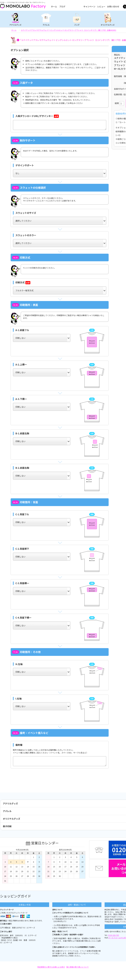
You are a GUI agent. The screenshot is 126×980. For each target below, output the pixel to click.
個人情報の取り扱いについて (78, 967)
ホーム (54, 6)
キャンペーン (89, 6)
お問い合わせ (113, 6)
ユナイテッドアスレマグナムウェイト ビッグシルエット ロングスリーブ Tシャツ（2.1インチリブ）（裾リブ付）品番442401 (68, 30)
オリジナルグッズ (108, 25)
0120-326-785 (114, 935)
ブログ (62, 6)
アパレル (46, 25)
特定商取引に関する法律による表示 (51, 967)
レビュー (101, 6)
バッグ (77, 25)
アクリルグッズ (15, 25)
